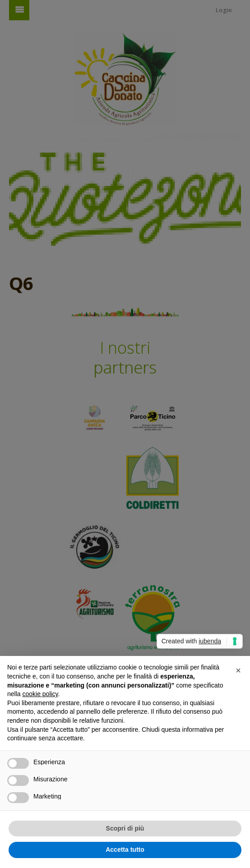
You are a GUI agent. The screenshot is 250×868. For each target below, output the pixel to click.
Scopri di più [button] (125, 828)
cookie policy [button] (40, 694)
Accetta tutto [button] (125, 850)
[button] (238, 670)
